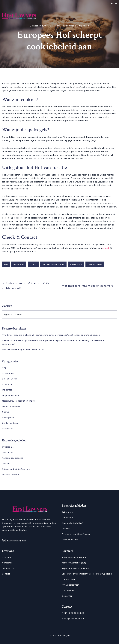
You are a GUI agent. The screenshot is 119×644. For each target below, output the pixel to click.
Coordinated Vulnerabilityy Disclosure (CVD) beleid (87, 574)
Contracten (8, 452)
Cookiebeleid (19, 264)
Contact (6, 574)
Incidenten (7, 390)
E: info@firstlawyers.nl (73, 618)
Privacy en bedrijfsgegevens (16, 469)
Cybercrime (8, 373)
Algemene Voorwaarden (74, 557)
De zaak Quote (9, 379)
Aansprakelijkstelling (13, 458)
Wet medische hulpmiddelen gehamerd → (89, 286)
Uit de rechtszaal (11, 423)
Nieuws (6, 412)
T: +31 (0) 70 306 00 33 (73, 613)
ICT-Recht (55, 26)
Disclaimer (67, 596)
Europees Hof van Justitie (53, 264)
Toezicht (6, 464)
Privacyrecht (69, 26)
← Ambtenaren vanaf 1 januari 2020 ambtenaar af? (25, 286)
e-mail (106, 248)
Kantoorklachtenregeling (74, 563)
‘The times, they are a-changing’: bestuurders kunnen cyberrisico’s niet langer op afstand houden (52, 335)
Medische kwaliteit (11, 406)
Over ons (7, 557)
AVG (6, 264)
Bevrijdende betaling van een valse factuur (23, 349)
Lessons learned (10, 475)
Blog (4, 368)
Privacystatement (70, 585)
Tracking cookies (95, 264)
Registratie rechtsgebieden (75, 568)
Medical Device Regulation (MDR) (18, 401)
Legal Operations (11, 395)
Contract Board (69, 579)
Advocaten (7, 563)
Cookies (33, 264)
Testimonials (8, 568)
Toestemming (76, 264)
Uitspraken (83, 26)
